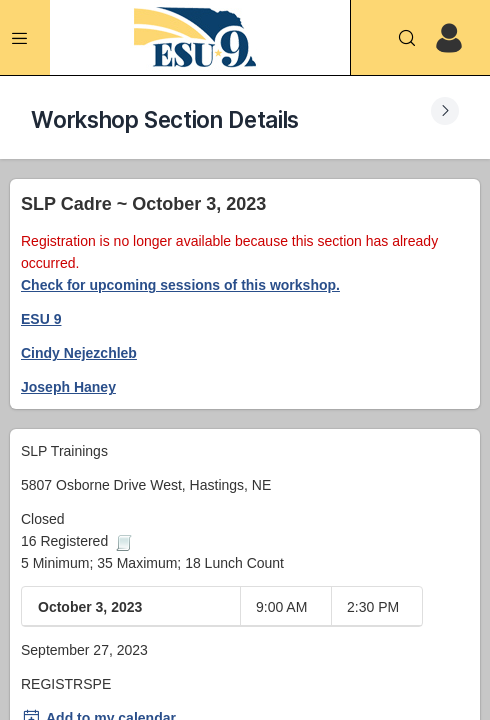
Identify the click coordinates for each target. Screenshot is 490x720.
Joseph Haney (68, 387)
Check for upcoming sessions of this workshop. (180, 285)
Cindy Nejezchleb (79, 353)
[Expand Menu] (20, 38)
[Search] (407, 38)
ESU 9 (41, 319)
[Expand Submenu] (445, 111)
